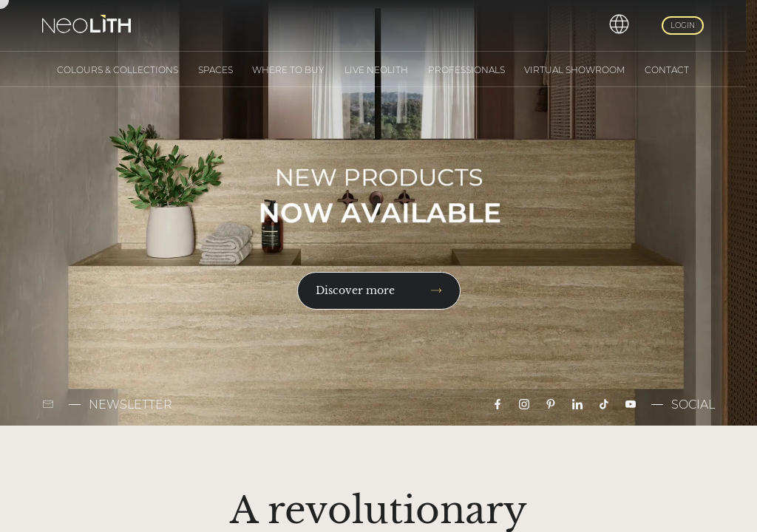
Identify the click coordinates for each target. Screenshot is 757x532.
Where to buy (288, 70)
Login (683, 25)
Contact (667, 70)
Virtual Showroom (574, 70)
